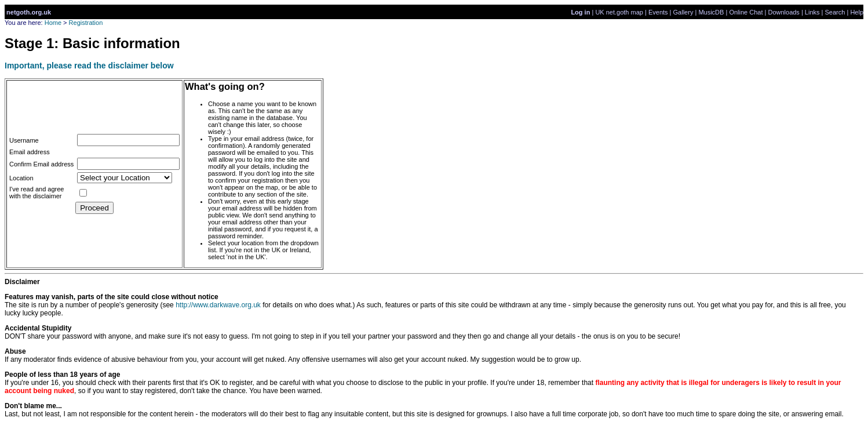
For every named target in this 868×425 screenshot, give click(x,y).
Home (53, 23)
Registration (86, 23)
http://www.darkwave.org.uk (218, 305)
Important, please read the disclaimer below (89, 66)
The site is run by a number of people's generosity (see (112, 301)
